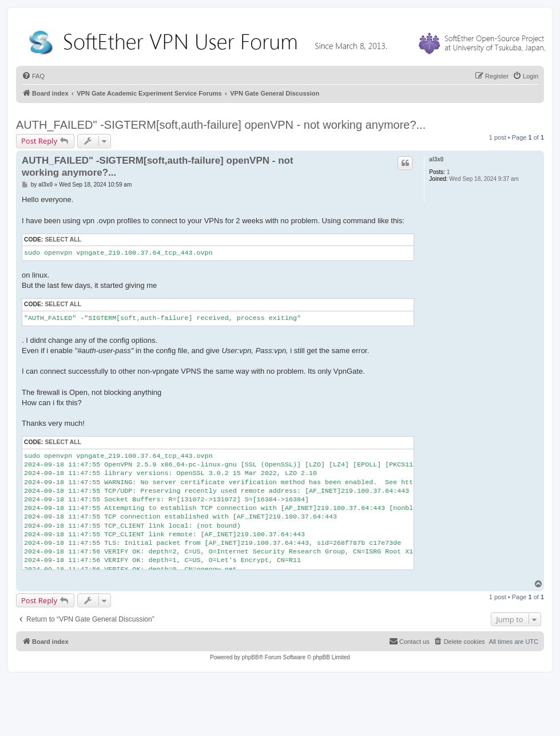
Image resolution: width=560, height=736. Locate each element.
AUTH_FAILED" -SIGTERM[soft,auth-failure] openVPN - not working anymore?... (221, 125)
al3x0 (436, 159)
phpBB (251, 657)
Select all (63, 240)
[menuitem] (33, 76)
